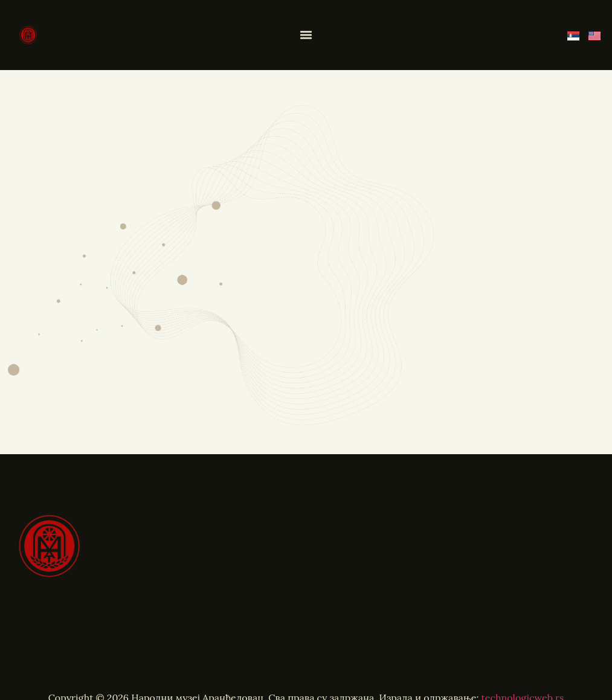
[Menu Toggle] (306, 35)
